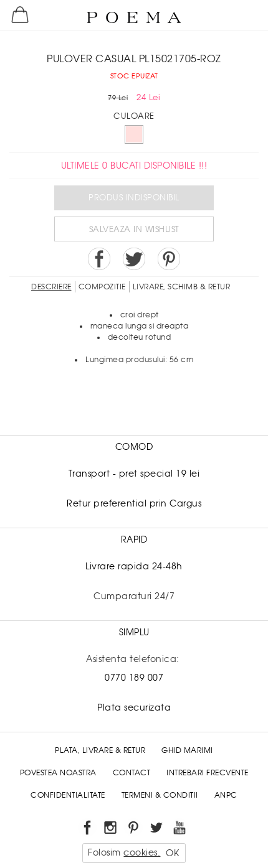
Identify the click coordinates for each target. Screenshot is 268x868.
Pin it (169, 259)
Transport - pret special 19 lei (134, 474)
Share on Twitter (134, 259)
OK (172, 853)
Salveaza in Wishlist (134, 229)
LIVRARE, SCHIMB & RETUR (182, 287)
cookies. (142, 852)
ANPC (226, 795)
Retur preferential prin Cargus (134, 503)
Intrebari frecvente (208, 773)
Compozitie (102, 287)
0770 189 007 (134, 678)
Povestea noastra (58, 773)
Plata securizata (134, 707)
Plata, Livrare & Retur (100, 750)
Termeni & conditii (160, 795)
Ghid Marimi (187, 750)
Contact (132, 773)
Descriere (51, 287)
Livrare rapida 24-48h (134, 566)
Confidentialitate (68, 795)
